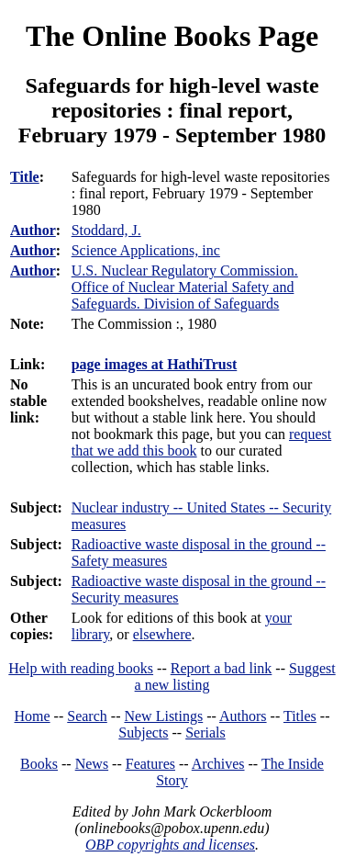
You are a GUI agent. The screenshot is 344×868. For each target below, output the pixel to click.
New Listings (163, 716)
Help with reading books (81, 668)
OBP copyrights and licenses (170, 845)
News (92, 764)
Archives (218, 764)
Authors (243, 716)
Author (33, 230)
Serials (205, 733)
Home (33, 716)
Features (150, 764)
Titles (300, 716)
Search (87, 716)
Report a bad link (222, 668)
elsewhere (162, 634)
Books (39, 764)
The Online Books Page (172, 36)
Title (25, 177)
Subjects (143, 733)
